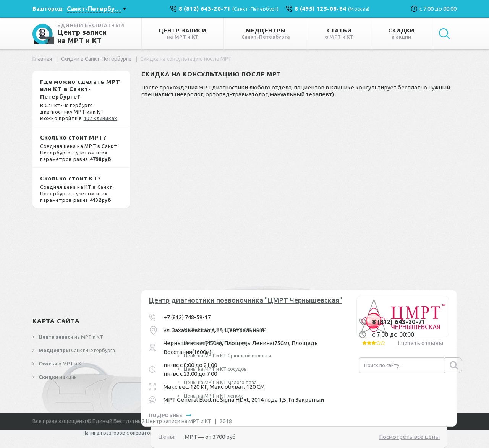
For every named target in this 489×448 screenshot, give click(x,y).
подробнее (170, 415)
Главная (42, 59)
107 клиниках (100, 118)
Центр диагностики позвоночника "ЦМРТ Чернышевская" (246, 300)
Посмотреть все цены (409, 437)
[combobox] (96, 9)
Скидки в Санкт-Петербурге (96, 59)
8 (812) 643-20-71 (399, 322)
